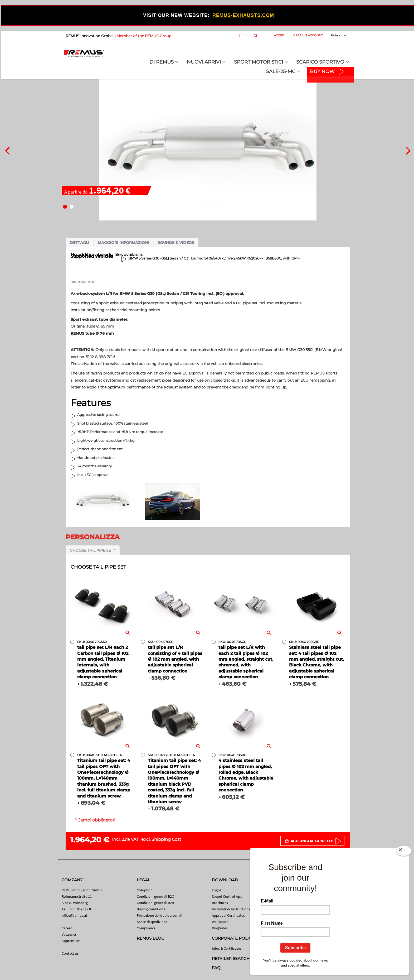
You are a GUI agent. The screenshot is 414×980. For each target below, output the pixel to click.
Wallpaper (220, 922)
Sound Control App (227, 896)
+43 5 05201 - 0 (79, 909)
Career (67, 928)
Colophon (145, 890)
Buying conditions (151, 909)
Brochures (220, 903)
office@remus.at (75, 915)
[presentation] (7, 150)
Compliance (146, 928)
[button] (65, 207)
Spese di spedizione (152, 922)
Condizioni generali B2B (155, 903)
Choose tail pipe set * (93, 550)
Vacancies (69, 934)
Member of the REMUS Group (144, 36)
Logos (217, 890)
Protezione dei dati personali (160, 915)
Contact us (70, 953)
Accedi (279, 35)
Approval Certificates (228, 915)
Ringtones (220, 928)
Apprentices (71, 941)
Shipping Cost (166, 839)
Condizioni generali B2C (155, 896)
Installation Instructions (231, 909)
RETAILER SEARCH (231, 959)
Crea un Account (308, 35)
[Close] (404, 852)
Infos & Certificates (227, 948)
